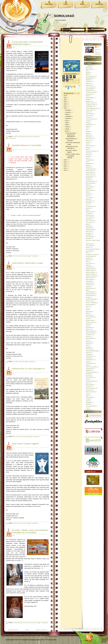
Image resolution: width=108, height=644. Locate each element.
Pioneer (88, 319)
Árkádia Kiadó (89, 90)
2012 (65, 166)
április (67, 125)
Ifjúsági (88, 199)
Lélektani (88, 258)
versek (87, 401)
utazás (87, 394)
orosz (87, 308)
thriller (87, 383)
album (87, 74)
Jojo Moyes (89, 219)
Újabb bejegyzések (13, 630)
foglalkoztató (89, 164)
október (67, 114)
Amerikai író (89, 81)
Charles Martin (90, 110)
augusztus (68, 118)
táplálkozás (89, 370)
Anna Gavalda (90, 89)
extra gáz (88, 153)
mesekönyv (89, 285)
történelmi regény (90, 388)
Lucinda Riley (89, 267)
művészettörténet (90, 292)
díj (86, 130)
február (67, 129)
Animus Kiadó (89, 87)
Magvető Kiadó (25, 137)
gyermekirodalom (90, 181)
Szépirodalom (49, 4)
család (87, 123)
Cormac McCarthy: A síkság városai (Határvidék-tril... (71, 135)
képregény (89, 235)
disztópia (88, 131)
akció (87, 71)
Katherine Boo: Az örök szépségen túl (28, 369)
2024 (65, 96)
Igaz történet (89, 201)
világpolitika (89, 402)
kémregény (89, 233)
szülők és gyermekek (33, 623)
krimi (87, 253)
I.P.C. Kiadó (89, 197)
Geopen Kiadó (90, 176)
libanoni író (89, 260)
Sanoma (88, 337)
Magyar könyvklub (91, 274)
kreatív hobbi (89, 251)
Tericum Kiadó (90, 377)
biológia (88, 99)
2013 (65, 164)
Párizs (87, 313)
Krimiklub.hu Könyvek (91, 255)
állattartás (88, 80)
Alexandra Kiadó (16, 623)
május (67, 123)
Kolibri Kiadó (89, 244)
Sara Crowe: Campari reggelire (25, 444)
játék (87, 210)
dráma (87, 133)
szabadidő (88, 354)
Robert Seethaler (90, 333)
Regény (82, 4)
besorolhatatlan (90, 98)
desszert (88, 126)
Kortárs (66, 4)
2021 (65, 100)
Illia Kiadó (88, 203)
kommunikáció (90, 246)
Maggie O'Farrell (90, 269)
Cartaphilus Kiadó (90, 105)
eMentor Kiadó (90, 146)
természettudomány (91, 381)
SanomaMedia (90, 338)
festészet (88, 156)
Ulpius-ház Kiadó (90, 392)
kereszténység (90, 237)
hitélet (87, 192)
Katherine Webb (90, 230)
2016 (65, 108)
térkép (87, 379)
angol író (88, 83)
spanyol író (89, 344)
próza (87, 326)
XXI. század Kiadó (91, 406)
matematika (89, 281)
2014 (65, 162)
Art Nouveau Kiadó (91, 92)
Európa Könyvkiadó (91, 151)
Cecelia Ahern (89, 106)
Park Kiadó (15, 256)
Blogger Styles (53, 640)
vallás (87, 395)
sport (87, 345)
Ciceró (87, 112)
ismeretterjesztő (90, 206)
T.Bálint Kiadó (89, 369)
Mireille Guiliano (90, 288)
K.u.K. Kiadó (89, 222)
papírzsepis (89, 312)
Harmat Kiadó (89, 187)
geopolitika (89, 178)
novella (88, 297)
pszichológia (89, 328)
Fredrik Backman (90, 169)
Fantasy (88, 155)
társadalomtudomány (91, 372)
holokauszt (89, 194)
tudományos (89, 390)
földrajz (88, 165)
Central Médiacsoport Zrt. (92, 108)
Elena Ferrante (90, 139)
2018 (65, 104)
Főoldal (27, 630)
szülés (87, 365)
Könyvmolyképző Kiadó (92, 249)
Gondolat (88, 180)
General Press (90, 174)
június (67, 121)
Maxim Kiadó (16, 437)
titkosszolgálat (89, 385)
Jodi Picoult (89, 215)
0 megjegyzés (12, 138)
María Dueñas (89, 279)
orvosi (87, 310)
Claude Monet (89, 114)
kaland (87, 224)
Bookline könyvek (90, 103)
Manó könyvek (90, 278)
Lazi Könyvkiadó (90, 256)
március (67, 127)
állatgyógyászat (90, 78)
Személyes (89, 358)
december (68, 110)
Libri (13, 362)
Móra (87, 290)
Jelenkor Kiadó (90, 212)
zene (87, 408)
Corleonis (88, 117)
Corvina (88, 121)
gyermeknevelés (90, 183)
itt (20, 122)
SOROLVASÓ (64, 16)
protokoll (88, 324)
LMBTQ (88, 265)
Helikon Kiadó (89, 190)
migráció (88, 287)
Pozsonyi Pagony (90, 322)
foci (87, 162)
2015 (65, 160)
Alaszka (88, 73)
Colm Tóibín (89, 115)
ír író (87, 205)
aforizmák (88, 67)
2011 (65, 168)
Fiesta (87, 158)
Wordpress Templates (35, 640)
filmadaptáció (89, 160)
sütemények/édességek (92, 351)
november (68, 112)
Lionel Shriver (89, 263)
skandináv (88, 342)
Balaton (88, 96)
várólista (88, 399)
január (67, 131)
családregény (89, 124)
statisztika (88, 347)
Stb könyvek (89, 349)
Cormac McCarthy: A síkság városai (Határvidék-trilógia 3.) (27, 43)
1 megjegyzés (34, 523)
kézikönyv (88, 238)
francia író (88, 167)
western (88, 404)
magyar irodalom (90, 272)
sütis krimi (88, 353)
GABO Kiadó (89, 171)
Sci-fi (87, 340)
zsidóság (88, 410)
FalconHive (25, 640)
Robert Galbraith (90, 331)
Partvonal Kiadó (90, 317)
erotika (88, 148)
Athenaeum (15, 523)
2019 (65, 102)
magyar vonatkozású (91, 276)
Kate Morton (89, 228)
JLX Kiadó (88, 213)
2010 (65, 170)
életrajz (88, 142)
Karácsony (89, 226)
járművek (88, 208)
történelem (89, 386)
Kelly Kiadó (89, 231)
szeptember (68, 116)
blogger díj (89, 101)
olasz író (88, 306)
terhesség (88, 376)
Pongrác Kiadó (90, 320)
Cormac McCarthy (17, 137)
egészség (88, 135)
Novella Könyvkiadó (91, 299)
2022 (65, 98)
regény (31, 137)
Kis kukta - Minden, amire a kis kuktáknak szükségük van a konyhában (30, 531)
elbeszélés (89, 137)
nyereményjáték (90, 304)
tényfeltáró (89, 374)
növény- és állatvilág (91, 303)
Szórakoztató (99, 4)
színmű (88, 362)
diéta (87, 128)
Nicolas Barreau (90, 295)
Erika (98, 47)
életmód (88, 140)
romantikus (89, 335)
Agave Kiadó (89, 69)
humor (87, 196)
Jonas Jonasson (90, 221)
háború (88, 185)
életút (87, 144)
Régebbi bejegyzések (41, 630)
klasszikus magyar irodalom (93, 240)
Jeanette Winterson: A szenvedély (27, 145)
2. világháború (89, 65)
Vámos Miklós (89, 397)
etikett (87, 149)
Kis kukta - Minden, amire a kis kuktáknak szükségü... (73, 156)
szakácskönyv (89, 356)
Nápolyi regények (90, 294)
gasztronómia (24, 623)
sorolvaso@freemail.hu (90, 62)
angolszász (89, 85)
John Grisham (89, 217)
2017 (65, 106)
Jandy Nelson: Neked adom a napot (27, 263)
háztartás (88, 188)
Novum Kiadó (89, 301)
